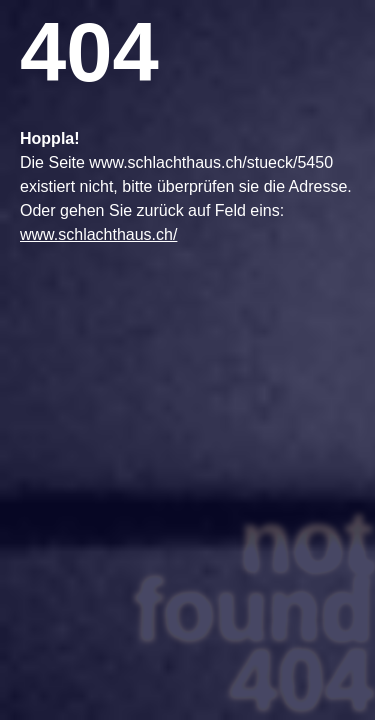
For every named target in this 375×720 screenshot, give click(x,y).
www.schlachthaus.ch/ (98, 234)
